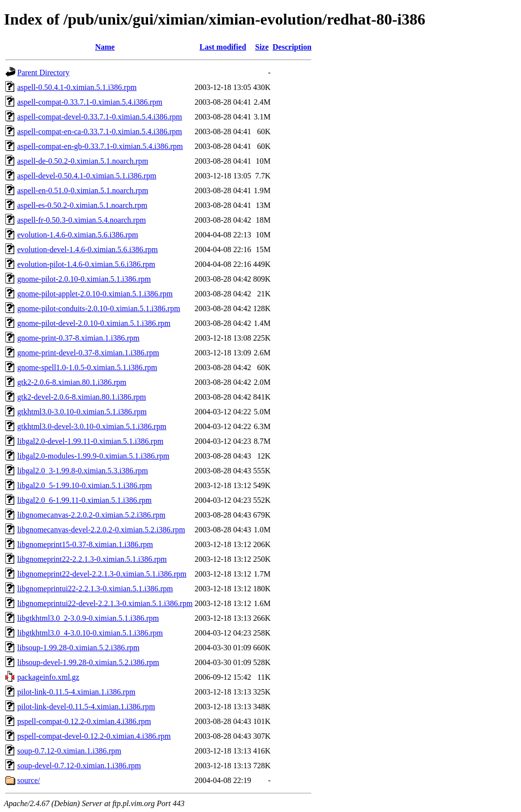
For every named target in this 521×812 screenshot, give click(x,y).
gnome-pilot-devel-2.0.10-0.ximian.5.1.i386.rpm (94, 323)
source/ (29, 780)
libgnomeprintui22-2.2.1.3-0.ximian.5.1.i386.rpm (95, 589)
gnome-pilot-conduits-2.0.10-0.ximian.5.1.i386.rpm (99, 308)
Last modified (223, 47)
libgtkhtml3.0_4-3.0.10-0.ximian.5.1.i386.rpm (90, 633)
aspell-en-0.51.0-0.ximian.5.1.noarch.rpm (83, 190)
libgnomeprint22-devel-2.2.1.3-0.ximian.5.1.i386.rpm (102, 574)
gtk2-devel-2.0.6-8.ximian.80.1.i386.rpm (82, 397)
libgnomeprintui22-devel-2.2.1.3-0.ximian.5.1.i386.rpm (105, 603)
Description (292, 47)
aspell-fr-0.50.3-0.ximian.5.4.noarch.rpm (81, 220)
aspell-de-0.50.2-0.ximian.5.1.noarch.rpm (83, 161)
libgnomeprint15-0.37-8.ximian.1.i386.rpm (85, 544)
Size (262, 47)
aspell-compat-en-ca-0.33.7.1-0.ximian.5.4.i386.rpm (100, 131)
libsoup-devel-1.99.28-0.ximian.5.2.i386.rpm (88, 662)
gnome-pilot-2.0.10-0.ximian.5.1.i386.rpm (84, 279)
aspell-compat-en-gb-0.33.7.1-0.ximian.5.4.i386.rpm (100, 146)
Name (105, 47)
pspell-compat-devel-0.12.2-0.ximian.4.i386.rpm (94, 736)
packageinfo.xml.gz (48, 677)
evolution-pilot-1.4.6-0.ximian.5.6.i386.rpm (86, 264)
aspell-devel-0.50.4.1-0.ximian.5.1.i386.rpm (87, 176)
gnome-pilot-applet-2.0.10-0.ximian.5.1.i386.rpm (95, 294)
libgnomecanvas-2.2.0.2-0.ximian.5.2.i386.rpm (91, 515)
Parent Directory (43, 72)
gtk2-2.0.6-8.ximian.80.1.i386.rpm (72, 382)
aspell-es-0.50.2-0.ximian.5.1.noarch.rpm (82, 205)
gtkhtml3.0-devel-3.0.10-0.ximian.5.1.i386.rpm (92, 426)
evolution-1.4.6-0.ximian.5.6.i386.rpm (78, 235)
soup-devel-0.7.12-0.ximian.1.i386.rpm (79, 766)
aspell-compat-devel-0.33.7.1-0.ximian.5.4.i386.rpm (100, 117)
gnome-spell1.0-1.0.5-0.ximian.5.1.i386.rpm (87, 367)
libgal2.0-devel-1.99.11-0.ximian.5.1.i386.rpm (90, 441)
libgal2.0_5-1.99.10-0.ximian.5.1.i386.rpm (85, 485)
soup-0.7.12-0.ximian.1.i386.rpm (69, 751)
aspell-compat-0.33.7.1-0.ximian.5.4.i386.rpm (90, 102)
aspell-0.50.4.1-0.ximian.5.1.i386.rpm (77, 87)
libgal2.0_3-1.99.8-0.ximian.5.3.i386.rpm (83, 471)
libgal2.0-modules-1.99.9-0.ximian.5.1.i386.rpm (93, 456)
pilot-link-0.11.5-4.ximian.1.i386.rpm (76, 692)
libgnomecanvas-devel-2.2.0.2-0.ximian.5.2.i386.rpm (101, 530)
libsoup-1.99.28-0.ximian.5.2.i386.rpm (78, 648)
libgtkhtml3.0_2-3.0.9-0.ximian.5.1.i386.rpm (88, 618)
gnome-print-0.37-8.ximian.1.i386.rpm (78, 338)
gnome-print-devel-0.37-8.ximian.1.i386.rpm (88, 353)
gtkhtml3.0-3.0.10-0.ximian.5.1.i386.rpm (82, 412)
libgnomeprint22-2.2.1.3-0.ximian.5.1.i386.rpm (92, 559)
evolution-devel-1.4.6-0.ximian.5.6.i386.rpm (88, 249)
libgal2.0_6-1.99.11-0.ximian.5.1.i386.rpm (84, 500)
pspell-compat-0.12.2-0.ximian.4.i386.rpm (84, 721)
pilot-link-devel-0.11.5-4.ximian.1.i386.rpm (86, 707)
